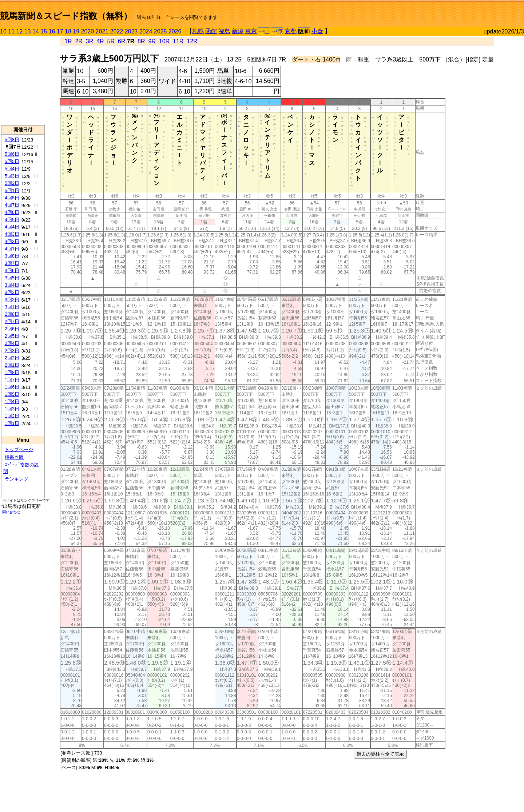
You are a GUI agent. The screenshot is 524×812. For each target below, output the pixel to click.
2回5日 (12, 336)
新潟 (238, 31)
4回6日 (12, 212)
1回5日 (12, 394)
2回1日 (12, 365)
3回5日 (12, 278)
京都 (291, 31)
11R (178, 41)
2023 (131, 31)
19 (76, 31)
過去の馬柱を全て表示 (380, 754)
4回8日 (12, 198)
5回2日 (12, 183)
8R (141, 41)
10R (164, 41)
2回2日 (12, 358)
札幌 (198, 31)
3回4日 (12, 285)
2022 (117, 31)
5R (111, 41)
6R (122, 41)
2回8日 (12, 314)
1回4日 (12, 401)
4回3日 (12, 234)
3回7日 (12, 263)
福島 (225, 31)
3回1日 (12, 307)
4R (100, 41)
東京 (251, 31)
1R (68, 41)
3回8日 (12, 256)
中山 (264, 31)
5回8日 (12, 140)
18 (68, 31)
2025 (160, 31)
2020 (88, 31)
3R (90, 41)
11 (11, 31)
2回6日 (12, 329)
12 (20, 31)
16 (52, 31)
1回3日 (12, 409)
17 (60, 31)
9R (152, 41)
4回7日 (12, 205)
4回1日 (12, 249)
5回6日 (12, 154)
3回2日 (12, 300)
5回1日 (12, 190)
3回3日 (12, 292)
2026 (175, 31)
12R (192, 41)
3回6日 (12, 270)
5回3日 (12, 176)
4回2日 (12, 241)
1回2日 (12, 416)
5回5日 (12, 161)
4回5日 (12, 220)
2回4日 (12, 343)
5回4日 (12, 169)
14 (36, 31)
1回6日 (12, 387)
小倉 (317, 31)
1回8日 (12, 372)
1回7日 (12, 380)
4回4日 (12, 227)
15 (44, 31)
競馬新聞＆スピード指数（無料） (66, 16)
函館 (211, 31)
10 (3, 31)
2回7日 (12, 321)
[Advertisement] (439, 13)
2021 (102, 31)
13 (28, 31)
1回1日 (12, 423)
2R (79, 41)
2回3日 (12, 351)
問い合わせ (11, 512)
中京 (277, 31)
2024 (146, 31)
